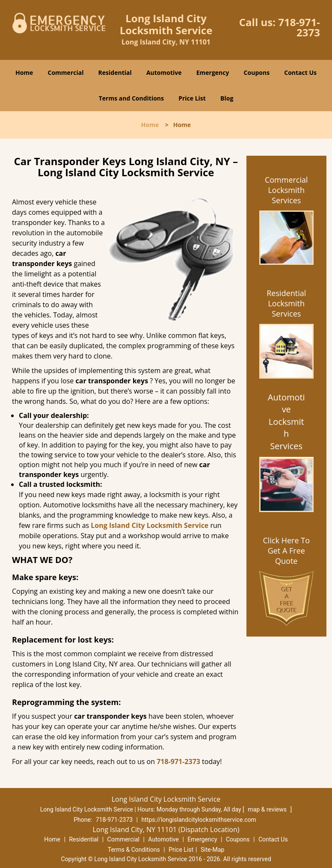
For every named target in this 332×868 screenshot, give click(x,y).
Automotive (164, 73)
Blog (227, 98)
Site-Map (212, 850)
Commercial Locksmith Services (286, 190)
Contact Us (300, 73)
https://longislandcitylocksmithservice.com (199, 820)
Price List (192, 98)
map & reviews (268, 809)
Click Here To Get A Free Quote (286, 551)
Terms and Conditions (131, 98)
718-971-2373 (299, 27)
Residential (115, 73)
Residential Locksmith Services (286, 303)
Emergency (213, 73)
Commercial (66, 73)
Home (24, 73)
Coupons (257, 73)
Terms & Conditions (134, 850)
